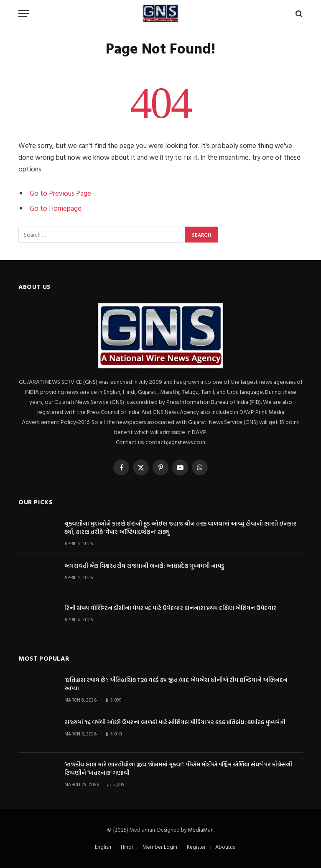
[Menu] (24, 14)
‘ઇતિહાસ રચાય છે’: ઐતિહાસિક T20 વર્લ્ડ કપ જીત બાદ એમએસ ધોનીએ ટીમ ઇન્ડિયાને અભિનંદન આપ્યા (176, 684)
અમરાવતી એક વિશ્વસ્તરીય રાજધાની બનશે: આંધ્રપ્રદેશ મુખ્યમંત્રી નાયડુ (144, 566)
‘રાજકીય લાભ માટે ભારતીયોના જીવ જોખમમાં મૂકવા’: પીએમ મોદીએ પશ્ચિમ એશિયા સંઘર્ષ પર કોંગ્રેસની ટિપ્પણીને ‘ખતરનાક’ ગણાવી (178, 768)
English (103, 847)
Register (196, 847)
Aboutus (225, 847)
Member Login (160, 847)
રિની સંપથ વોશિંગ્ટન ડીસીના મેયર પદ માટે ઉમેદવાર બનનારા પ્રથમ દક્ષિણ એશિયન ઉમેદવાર (171, 608)
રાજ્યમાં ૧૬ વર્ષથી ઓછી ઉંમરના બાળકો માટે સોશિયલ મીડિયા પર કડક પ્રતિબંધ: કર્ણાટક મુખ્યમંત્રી (175, 722)
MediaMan (201, 830)
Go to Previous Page (60, 193)
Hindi (127, 847)
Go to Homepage (56, 208)
